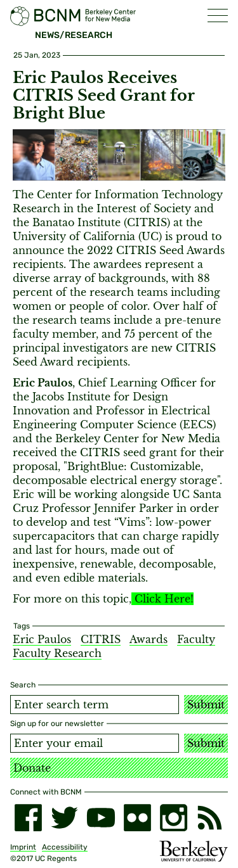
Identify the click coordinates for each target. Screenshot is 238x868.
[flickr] (137, 818)
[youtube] (101, 818)
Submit (206, 705)
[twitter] (64, 818)
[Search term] (95, 705)
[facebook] (28, 818)
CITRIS (101, 639)
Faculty (196, 639)
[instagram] (174, 818)
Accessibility (65, 847)
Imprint (23, 847)
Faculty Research (57, 653)
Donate (32, 768)
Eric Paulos (42, 639)
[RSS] (210, 818)
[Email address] (95, 743)
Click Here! (164, 599)
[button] (218, 16)
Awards (149, 639)
